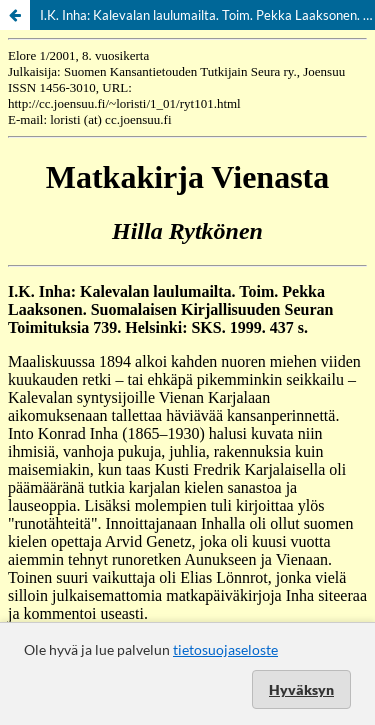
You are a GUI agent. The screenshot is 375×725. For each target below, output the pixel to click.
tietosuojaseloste (225, 649)
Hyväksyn (301, 689)
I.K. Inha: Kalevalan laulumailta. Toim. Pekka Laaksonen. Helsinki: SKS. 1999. (207, 15)
